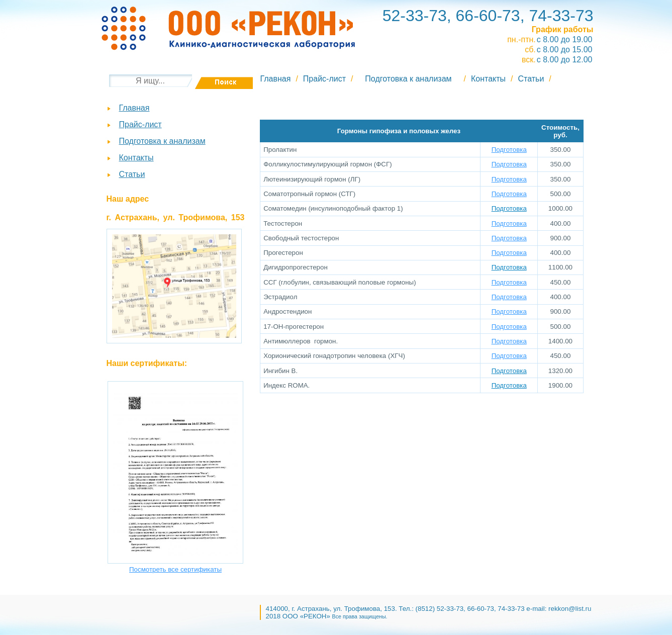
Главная (276, 79)
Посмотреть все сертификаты (175, 569)
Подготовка (509, 150)
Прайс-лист (324, 79)
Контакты (488, 79)
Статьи (531, 79)
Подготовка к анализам (408, 79)
